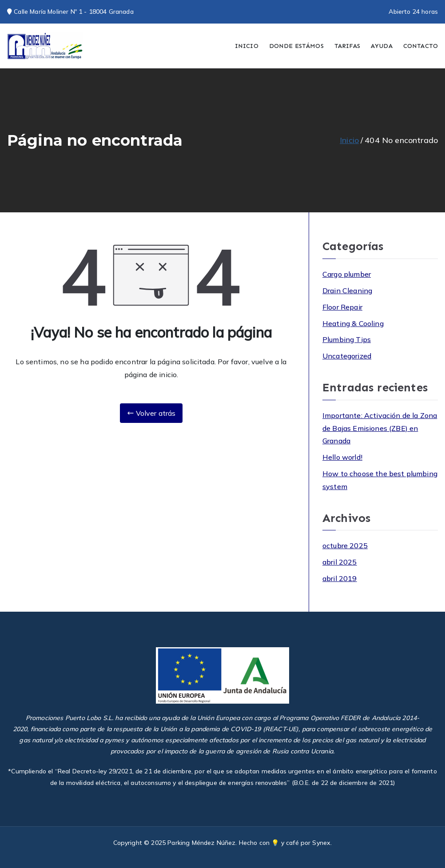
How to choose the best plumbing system (380, 480)
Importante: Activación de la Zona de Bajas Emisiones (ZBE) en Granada (380, 428)
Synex (321, 843)
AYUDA (382, 46)
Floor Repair (342, 307)
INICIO (247, 46)
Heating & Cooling (353, 323)
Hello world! (342, 457)
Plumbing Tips (347, 339)
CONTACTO (421, 46)
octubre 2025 (345, 545)
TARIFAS (347, 46)
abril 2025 (340, 562)
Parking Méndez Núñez (201, 843)
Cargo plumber (347, 274)
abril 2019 (340, 578)
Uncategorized (347, 356)
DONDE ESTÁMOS (296, 46)
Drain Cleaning (347, 291)
